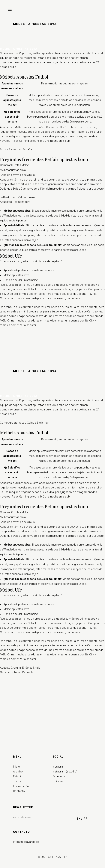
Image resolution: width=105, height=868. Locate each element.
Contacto (19, 791)
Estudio (18, 776)
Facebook (59, 776)
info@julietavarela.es (26, 842)
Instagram (59, 767)
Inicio (16, 767)
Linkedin (58, 781)
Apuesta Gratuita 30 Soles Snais (20, 668)
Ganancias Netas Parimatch (18, 672)
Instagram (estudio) (65, 772)
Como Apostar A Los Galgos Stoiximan (25, 423)
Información (21, 786)
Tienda (17, 781)
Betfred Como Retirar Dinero (18, 197)
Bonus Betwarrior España (16, 149)
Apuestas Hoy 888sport (15, 202)
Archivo (18, 772)
